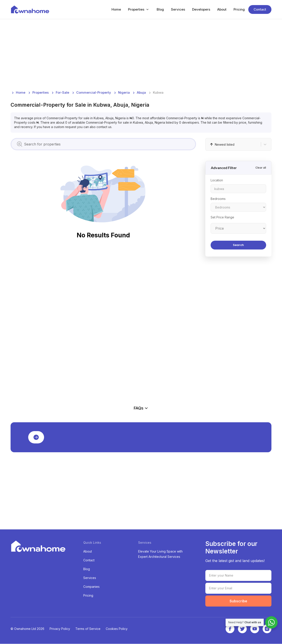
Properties (136, 10)
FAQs (141, 408)
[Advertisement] (141, 55)
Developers (201, 10)
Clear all (261, 168)
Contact (260, 10)
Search (238, 245)
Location (217, 180)
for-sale (62, 93)
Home (116, 10)
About (222, 10)
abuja (141, 93)
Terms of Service (88, 629)
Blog (160, 10)
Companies (91, 587)
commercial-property (94, 93)
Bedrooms (218, 199)
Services (178, 10)
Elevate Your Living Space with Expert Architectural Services (160, 554)
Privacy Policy (60, 629)
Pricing (239, 10)
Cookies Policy (117, 629)
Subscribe (238, 601)
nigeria (124, 93)
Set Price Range (222, 217)
